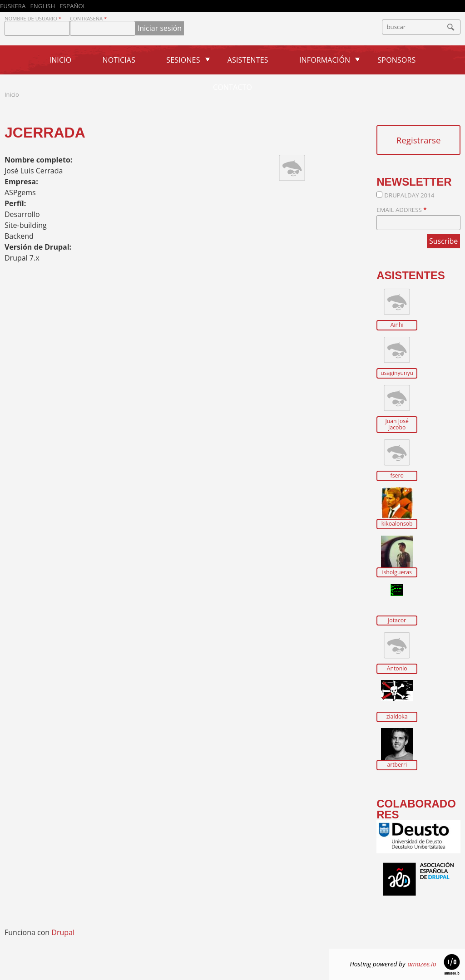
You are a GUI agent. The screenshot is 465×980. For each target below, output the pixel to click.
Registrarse (419, 140)
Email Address (401, 210)
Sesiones (183, 60)
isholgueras (397, 572)
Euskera (13, 6)
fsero (397, 476)
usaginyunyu (397, 373)
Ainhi (397, 325)
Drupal (63, 932)
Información (325, 60)
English (42, 6)
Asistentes (248, 60)
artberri (397, 765)
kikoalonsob (397, 524)
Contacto (232, 87)
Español (73, 6)
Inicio (61, 60)
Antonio (397, 669)
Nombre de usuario (33, 18)
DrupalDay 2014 (409, 195)
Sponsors (396, 60)
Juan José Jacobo (397, 424)
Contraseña (88, 18)
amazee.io (422, 964)
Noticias (119, 60)
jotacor (397, 621)
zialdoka (397, 717)
